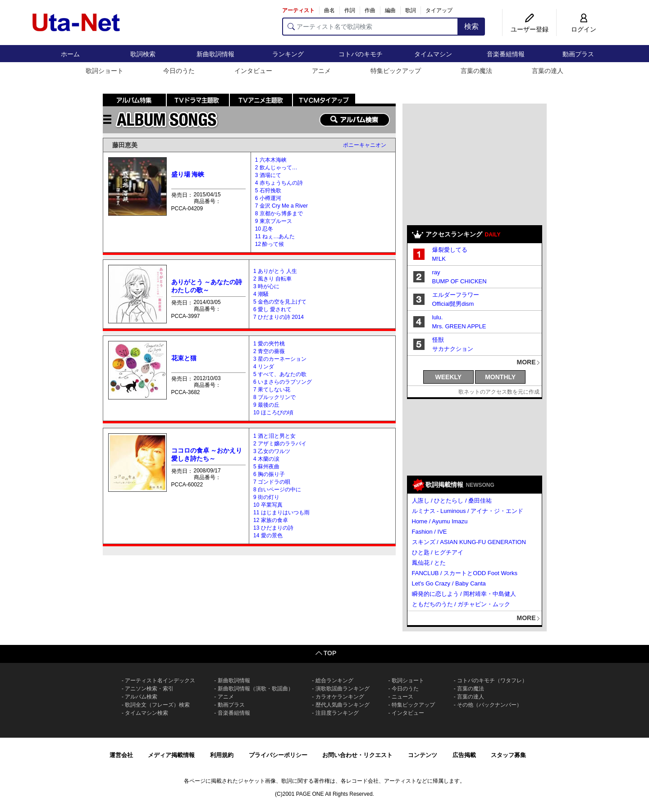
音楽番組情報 (506, 54)
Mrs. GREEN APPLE (459, 326)
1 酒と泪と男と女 (274, 436)
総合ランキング (334, 680)
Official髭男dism (453, 304)
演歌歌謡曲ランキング (343, 689)
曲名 (329, 10)
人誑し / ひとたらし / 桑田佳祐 (452, 501)
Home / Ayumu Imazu (440, 521)
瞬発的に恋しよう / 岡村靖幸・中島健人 (464, 594)
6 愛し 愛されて (272, 309)
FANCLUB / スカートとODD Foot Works (465, 573)
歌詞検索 (143, 54)
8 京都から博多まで (279, 213)
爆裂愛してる (450, 250)
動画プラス (578, 54)
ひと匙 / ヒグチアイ (438, 552)
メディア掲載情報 (171, 755)
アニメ (321, 71)
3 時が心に (266, 286)
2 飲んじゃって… (276, 168)
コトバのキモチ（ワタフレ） (492, 680)
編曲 (390, 10)
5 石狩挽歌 (268, 191)
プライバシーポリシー (278, 755)
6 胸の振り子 (269, 474)
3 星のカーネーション (280, 359)
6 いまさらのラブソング (283, 382)
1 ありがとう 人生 (275, 271)
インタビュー (253, 71)
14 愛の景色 (268, 535)
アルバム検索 (141, 697)
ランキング (288, 54)
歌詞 (411, 10)
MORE (526, 362)
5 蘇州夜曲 (266, 467)
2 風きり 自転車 (272, 279)
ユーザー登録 (530, 29)
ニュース (402, 697)
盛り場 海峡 (188, 174)
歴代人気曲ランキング (343, 705)
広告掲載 (464, 755)
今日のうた (179, 71)
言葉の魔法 (476, 71)
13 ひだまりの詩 (273, 528)
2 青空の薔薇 (269, 351)
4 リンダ (264, 367)
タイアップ (439, 10)
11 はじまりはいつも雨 (281, 513)
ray (436, 272)
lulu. (438, 317)
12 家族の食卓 (271, 520)
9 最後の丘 (266, 405)
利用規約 (222, 755)
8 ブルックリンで (274, 397)
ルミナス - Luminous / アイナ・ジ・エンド (468, 511)
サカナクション (453, 349)
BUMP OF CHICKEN (459, 281)
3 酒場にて (268, 175)
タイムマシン (433, 54)
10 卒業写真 (268, 505)
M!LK (439, 259)
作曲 (370, 10)
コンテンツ (423, 755)
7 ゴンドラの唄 (272, 482)
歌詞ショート (105, 71)
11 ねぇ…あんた (275, 236)
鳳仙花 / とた (429, 563)
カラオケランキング (340, 697)
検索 (471, 26)
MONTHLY (500, 377)
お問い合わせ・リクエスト (357, 755)
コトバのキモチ (361, 54)
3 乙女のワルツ (272, 451)
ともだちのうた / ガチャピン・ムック (461, 604)
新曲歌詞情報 (215, 54)
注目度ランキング (337, 713)
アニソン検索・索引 (149, 689)
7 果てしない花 (272, 390)
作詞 (350, 10)
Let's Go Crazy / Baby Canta (449, 583)
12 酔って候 (270, 244)
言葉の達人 (548, 71)
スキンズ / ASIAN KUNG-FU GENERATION (469, 542)
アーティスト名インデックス (160, 680)
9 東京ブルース (274, 221)
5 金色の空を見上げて (280, 302)
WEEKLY (449, 377)
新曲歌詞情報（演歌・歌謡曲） (256, 689)
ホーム (70, 54)
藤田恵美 (125, 145)
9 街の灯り (266, 497)
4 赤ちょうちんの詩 (279, 183)
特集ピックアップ (396, 71)
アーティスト (298, 10)
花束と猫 (184, 358)
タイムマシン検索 (146, 713)
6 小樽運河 (268, 198)
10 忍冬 (264, 229)
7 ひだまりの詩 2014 (279, 317)
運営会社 (121, 755)
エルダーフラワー (456, 295)
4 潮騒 (261, 294)
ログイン (584, 29)
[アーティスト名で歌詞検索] (370, 27)
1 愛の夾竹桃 (269, 344)
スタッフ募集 (508, 755)
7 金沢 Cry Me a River (281, 206)
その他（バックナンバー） (489, 705)
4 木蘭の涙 (266, 459)
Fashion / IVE (430, 532)
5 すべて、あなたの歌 (280, 374)
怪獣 (438, 340)
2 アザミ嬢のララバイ (280, 444)
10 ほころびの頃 (273, 413)
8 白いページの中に (277, 490)
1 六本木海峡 (271, 160)
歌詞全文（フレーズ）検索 (157, 705)
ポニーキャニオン (365, 145)
